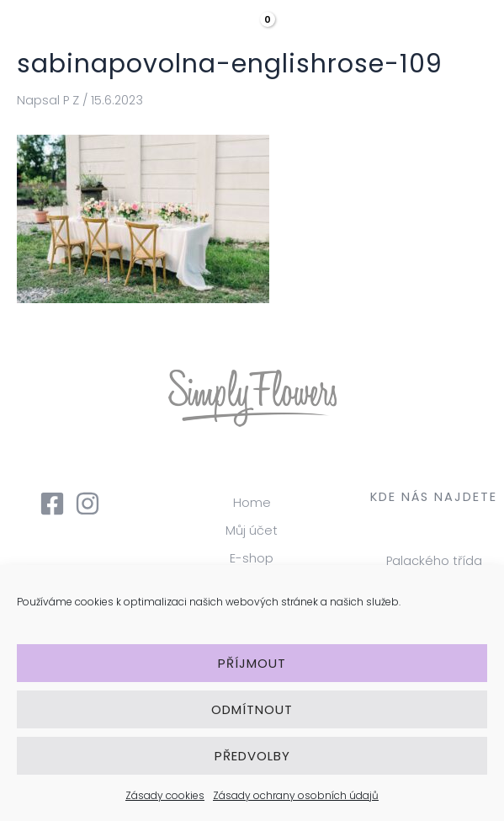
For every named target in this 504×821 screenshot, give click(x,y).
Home (252, 503)
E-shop (252, 558)
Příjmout (252, 663)
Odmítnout (252, 709)
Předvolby (252, 756)
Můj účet (252, 530)
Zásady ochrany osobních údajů (296, 795)
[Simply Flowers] (84, 34)
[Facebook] (52, 504)
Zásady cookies (165, 795)
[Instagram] (88, 504)
